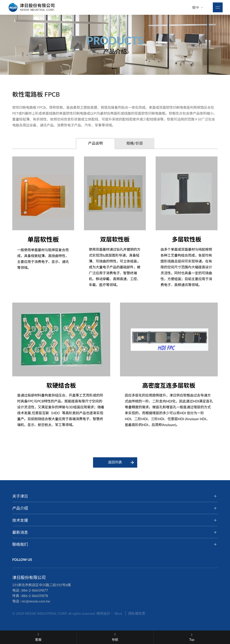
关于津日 (20, 496)
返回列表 (115, 462)
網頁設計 (103, 613)
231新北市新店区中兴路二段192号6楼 (42, 585)
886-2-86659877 (35, 590)
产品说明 (95, 143)
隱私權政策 (137, 613)
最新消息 (20, 532)
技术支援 (20, 520)
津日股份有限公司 (32, 7)
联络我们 (20, 544)
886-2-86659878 (35, 596)
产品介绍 (20, 508)
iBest (118, 613)
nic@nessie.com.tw (36, 601)
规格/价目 (135, 143)
